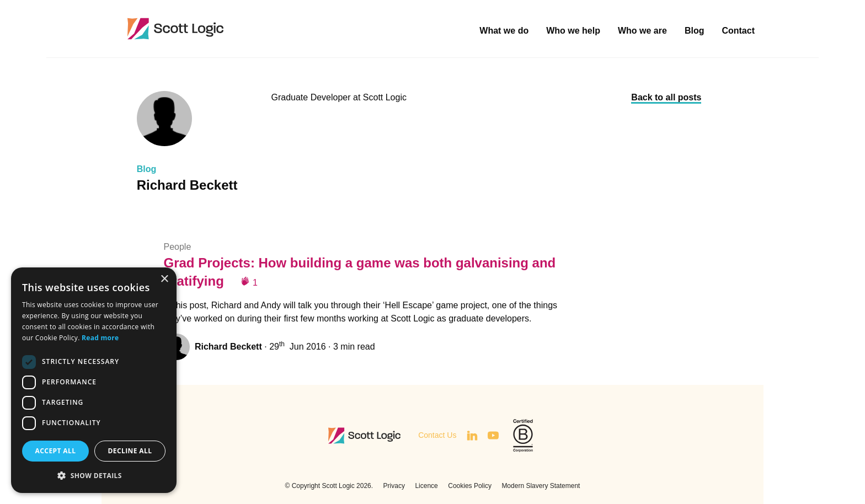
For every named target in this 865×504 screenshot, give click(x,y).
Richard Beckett (228, 347)
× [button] (164, 279)
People (177, 247)
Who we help (573, 31)
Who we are (642, 31)
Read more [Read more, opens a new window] (100, 338)
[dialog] (94, 380)
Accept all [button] (56, 451)
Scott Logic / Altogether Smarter (248, 29)
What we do (504, 31)
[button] (94, 475)
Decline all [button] (130, 451)
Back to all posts (666, 97)
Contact (738, 31)
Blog (695, 31)
